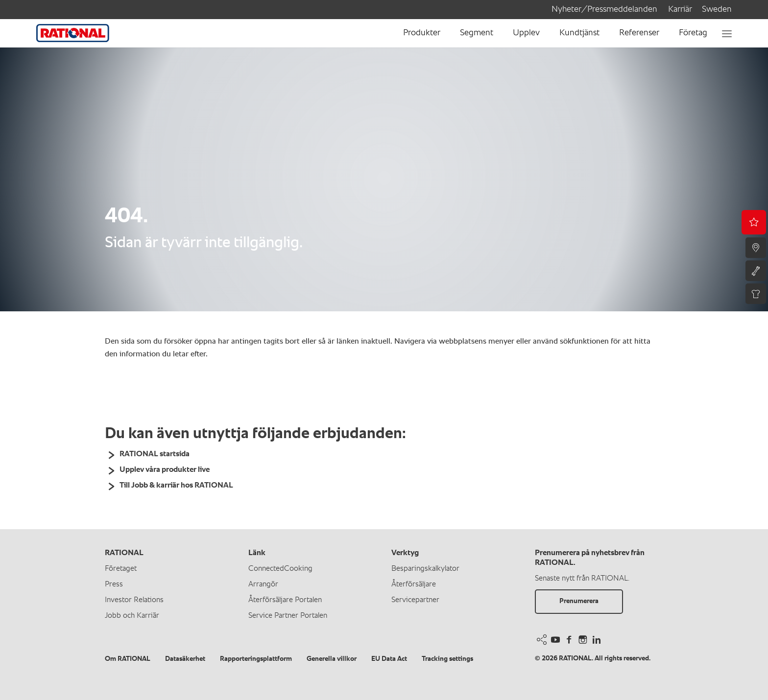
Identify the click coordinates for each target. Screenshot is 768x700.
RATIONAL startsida (155, 454)
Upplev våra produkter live (165, 470)
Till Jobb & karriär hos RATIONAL (176, 486)
